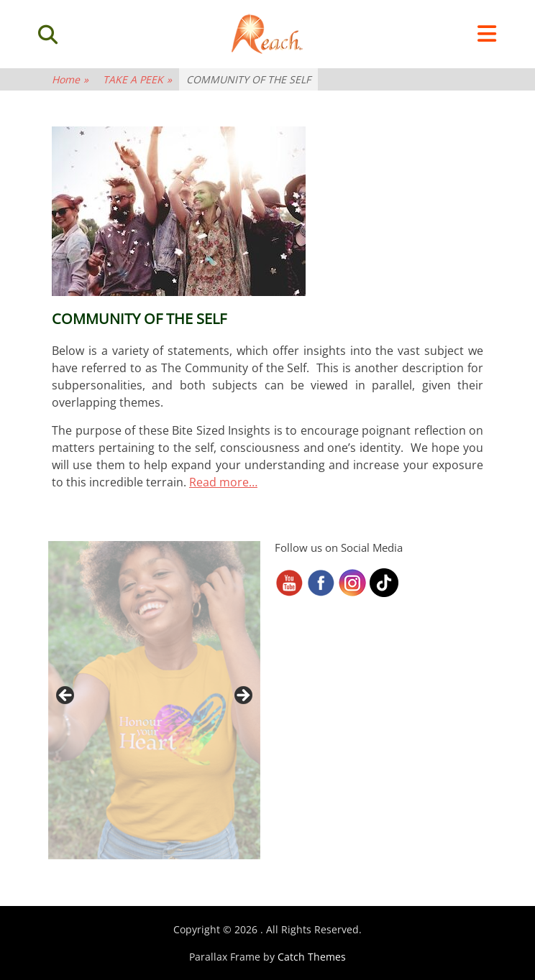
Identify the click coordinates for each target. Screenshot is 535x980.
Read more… (223, 482)
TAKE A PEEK (137, 79)
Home (70, 79)
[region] (154, 700)
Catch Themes (312, 957)
